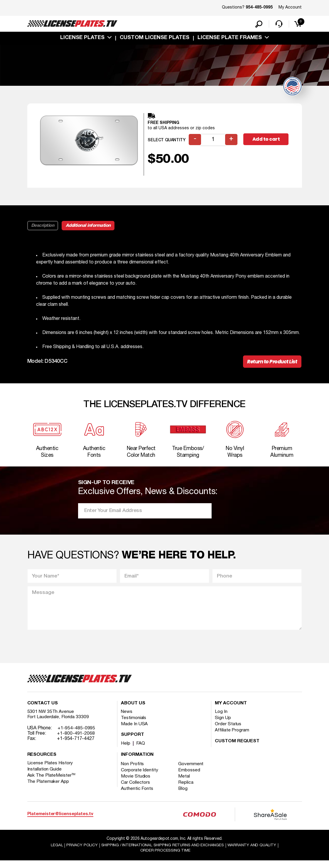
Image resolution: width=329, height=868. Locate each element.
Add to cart (267, 141)
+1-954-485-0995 (76, 735)
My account (231, 710)
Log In (221, 718)
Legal (54, 852)
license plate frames (230, 39)
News (127, 718)
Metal (185, 783)
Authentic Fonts (137, 795)
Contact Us (43, 710)
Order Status (228, 731)
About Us (133, 710)
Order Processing (165, 858)
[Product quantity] (213, 141)
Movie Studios (136, 783)
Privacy (79, 852)
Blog (184, 795)
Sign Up (223, 725)
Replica (187, 789)
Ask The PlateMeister (52, 782)
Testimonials (134, 725)
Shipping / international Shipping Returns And (162, 852)
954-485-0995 (259, 8)
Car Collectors (136, 789)
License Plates (82, 39)
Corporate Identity (140, 777)
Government (192, 771)
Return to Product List (271, 363)
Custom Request (237, 748)
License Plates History (51, 770)
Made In (134, 731)
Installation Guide (45, 776)
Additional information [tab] (89, 227)
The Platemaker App (48, 788)
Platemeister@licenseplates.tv (60, 821)
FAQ (141, 750)
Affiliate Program (232, 737)
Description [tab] (43, 227)
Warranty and (254, 852)
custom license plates (155, 39)
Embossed (190, 777)
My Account (290, 7)
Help (126, 750)
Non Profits (133, 771)
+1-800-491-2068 (76, 740)
